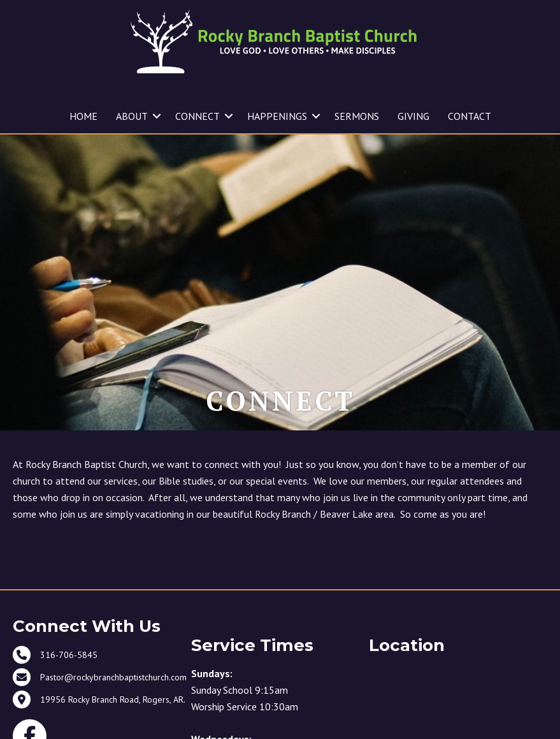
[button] (157, 116)
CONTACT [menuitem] (470, 116)
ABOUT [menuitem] (132, 116)
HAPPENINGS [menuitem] (277, 116)
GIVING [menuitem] (413, 116)
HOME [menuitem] (83, 116)
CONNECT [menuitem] (197, 116)
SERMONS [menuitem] (357, 116)
